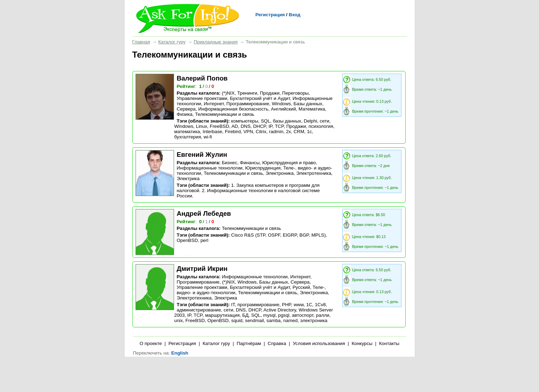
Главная (141, 42)
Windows (281, 104)
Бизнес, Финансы (241, 163)
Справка (277, 343)
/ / (207, 86)
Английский (284, 109)
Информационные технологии (210, 168)
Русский (301, 287)
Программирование (248, 104)
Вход (295, 15)
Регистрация (270, 15)
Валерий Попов (202, 78)
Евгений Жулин (202, 155)
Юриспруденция (263, 168)
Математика (312, 109)
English (180, 353)
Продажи (270, 93)
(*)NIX (228, 93)
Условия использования (319, 343)
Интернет (214, 104)
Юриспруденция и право (289, 163)
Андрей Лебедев (204, 213)
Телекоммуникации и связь (225, 114)
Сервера (186, 109)
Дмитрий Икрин (202, 269)
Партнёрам (249, 343)
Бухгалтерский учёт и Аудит (260, 98)
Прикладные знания (216, 42)
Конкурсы (362, 343)
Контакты (389, 343)
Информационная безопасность (233, 109)
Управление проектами (202, 98)
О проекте (151, 343)
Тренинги (247, 93)
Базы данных (308, 104)
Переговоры (295, 93)
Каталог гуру (172, 42)
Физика (185, 114)
